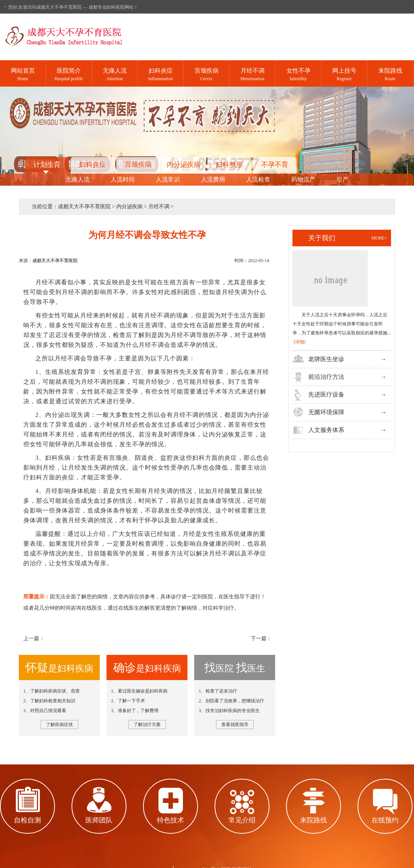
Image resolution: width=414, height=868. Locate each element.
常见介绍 (242, 820)
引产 (342, 179)
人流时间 (123, 179)
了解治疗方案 (147, 725)
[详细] (300, 342)
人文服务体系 (326, 430)
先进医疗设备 (326, 394)
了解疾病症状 (59, 725)
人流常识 (168, 179)
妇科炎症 (93, 165)
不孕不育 (275, 165)
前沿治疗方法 (326, 377)
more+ (379, 238)
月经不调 (159, 207)
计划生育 (47, 165)
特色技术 (170, 820)
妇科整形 (229, 165)
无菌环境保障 (326, 412)
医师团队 (99, 820)
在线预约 (385, 820)
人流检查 (258, 179)
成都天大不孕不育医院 (84, 207)
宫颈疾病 (138, 165)
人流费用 (213, 179)
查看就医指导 (235, 725)
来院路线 (314, 820)
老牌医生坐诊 (326, 359)
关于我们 (322, 238)
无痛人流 (78, 179)
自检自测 (27, 820)
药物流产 (303, 179)
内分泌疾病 (184, 165)
